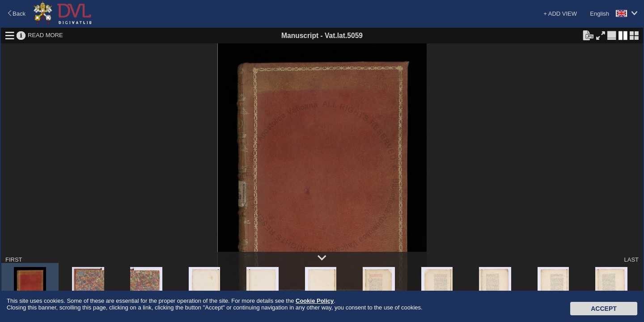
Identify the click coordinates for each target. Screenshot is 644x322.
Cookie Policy (315, 301)
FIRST (14, 260)
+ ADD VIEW (560, 14)
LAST (631, 260)
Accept (604, 309)
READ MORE (45, 35)
